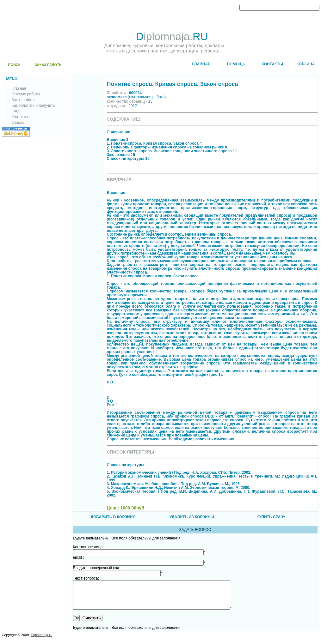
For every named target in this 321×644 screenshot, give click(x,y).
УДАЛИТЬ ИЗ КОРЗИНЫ (192, 517)
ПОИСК (14, 65)
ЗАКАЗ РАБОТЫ (49, 65)
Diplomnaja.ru (41, 641)
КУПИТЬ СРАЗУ (271, 517)
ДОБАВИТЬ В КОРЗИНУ (113, 517)
